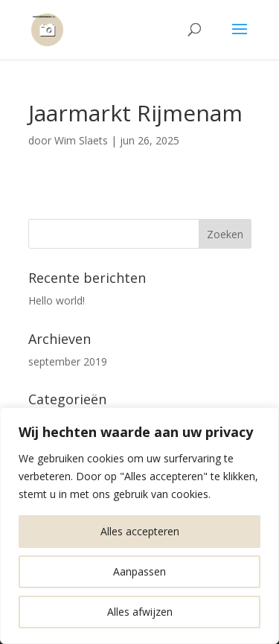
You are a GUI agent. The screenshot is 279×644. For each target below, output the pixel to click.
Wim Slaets (81, 140)
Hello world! (57, 300)
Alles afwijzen (140, 612)
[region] (139, 526)
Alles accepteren (140, 531)
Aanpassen (139, 571)
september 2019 (68, 361)
